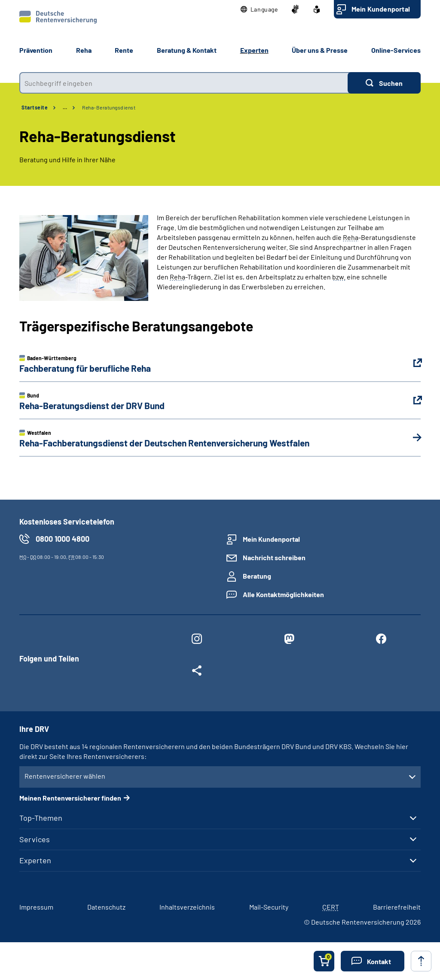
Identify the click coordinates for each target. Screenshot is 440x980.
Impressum (36, 907)
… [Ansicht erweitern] (65, 107)
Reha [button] (84, 50)
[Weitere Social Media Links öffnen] (197, 672)
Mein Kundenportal (381, 9)
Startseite (35, 107)
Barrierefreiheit (397, 907)
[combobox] (183, 83)
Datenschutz (106, 907)
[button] (259, 9)
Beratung (257, 576)
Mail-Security (269, 907)
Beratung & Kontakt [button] (187, 50)
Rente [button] (124, 50)
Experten (35, 860)
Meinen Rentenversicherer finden (70, 798)
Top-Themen (41, 818)
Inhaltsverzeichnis (187, 907)
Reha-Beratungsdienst (109, 107)
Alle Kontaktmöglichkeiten (283, 594)
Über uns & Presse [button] (320, 50)
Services (35, 839)
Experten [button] (254, 50)
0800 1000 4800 (63, 539)
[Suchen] (384, 83)
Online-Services (396, 50)
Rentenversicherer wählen (65, 776)
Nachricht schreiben (274, 557)
